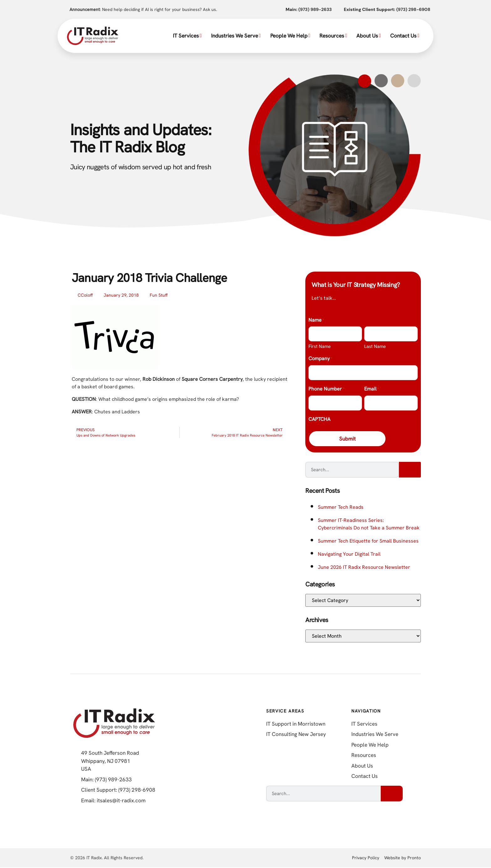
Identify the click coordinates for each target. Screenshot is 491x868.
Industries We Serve (236, 36)
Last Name (375, 346)
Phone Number (326, 389)
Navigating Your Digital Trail (349, 555)
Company (320, 359)
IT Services (187, 36)
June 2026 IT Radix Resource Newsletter (364, 568)
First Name (320, 346)
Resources (333, 36)
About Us (369, 36)
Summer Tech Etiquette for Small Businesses (368, 541)
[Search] (410, 470)
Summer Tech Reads (341, 508)
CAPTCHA (319, 419)
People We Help (290, 36)
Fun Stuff (159, 295)
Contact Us (405, 36)
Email (372, 389)
